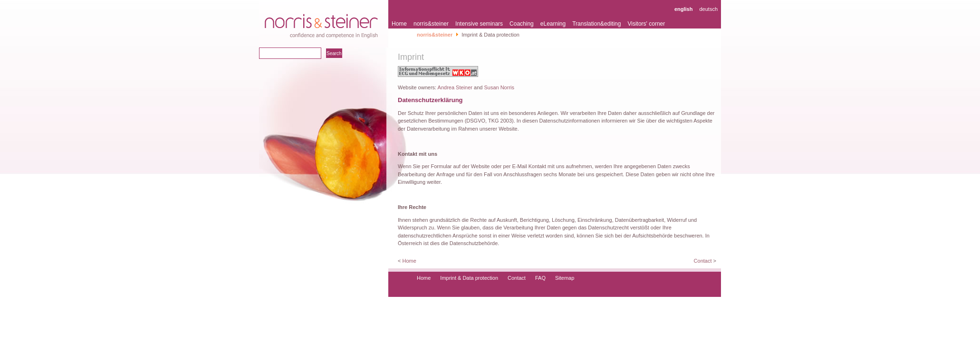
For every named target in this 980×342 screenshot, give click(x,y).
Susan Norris (499, 87)
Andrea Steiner (455, 87)
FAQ (540, 278)
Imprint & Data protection (469, 278)
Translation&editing (596, 24)
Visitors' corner (646, 24)
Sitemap (565, 278)
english (684, 9)
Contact (703, 261)
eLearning (553, 24)
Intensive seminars (479, 24)
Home (399, 24)
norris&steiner (431, 24)
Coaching (522, 24)
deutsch (708, 9)
